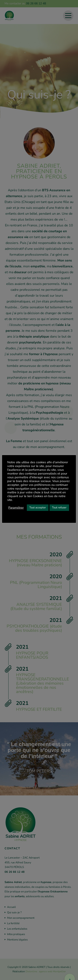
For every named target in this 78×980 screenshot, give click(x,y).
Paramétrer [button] (16, 508)
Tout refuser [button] (59, 508)
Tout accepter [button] (38, 508)
